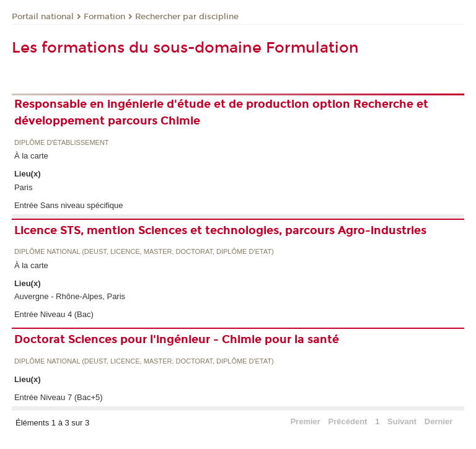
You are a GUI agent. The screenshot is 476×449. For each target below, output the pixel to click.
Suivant (402, 421)
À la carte (31, 156)
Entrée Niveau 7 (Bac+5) (59, 397)
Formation (104, 17)
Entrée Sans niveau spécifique (69, 205)
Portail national (43, 17)
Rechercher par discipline (187, 17)
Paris (24, 187)
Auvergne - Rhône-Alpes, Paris (70, 296)
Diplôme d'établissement (62, 143)
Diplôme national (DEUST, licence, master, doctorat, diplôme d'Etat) (144, 252)
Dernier (439, 421)
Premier (305, 421)
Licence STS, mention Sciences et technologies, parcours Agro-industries (220, 230)
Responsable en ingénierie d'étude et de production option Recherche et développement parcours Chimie (221, 112)
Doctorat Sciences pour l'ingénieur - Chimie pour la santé (177, 339)
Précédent (348, 421)
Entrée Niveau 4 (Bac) (54, 314)
